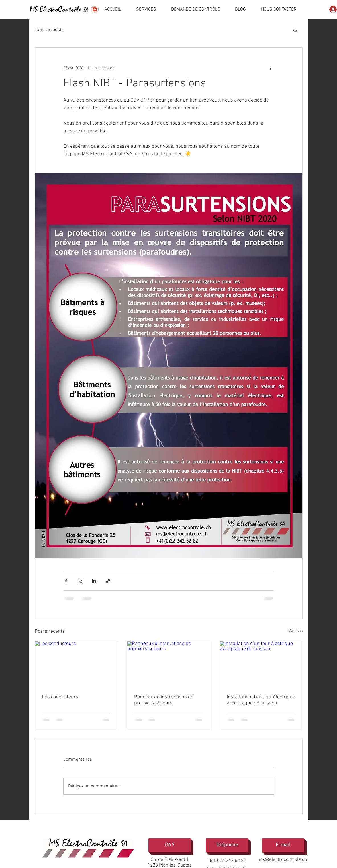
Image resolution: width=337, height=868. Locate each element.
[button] (295, 30)
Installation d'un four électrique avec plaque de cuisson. (261, 700)
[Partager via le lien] (108, 581)
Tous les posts (49, 30)
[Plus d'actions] (271, 68)
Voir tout (296, 631)
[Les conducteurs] (76, 664)
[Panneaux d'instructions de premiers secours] (168, 664)
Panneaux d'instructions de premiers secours (164, 700)
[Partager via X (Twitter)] (80, 581)
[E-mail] (283, 845)
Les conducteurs (60, 697)
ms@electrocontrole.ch (283, 860)
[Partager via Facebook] (66, 581)
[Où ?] (170, 845)
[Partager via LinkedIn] (94, 581)
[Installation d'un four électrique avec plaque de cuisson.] (261, 664)
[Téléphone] (227, 845)
